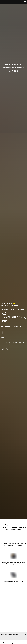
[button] (12, 326)
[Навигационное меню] (25, 2)
